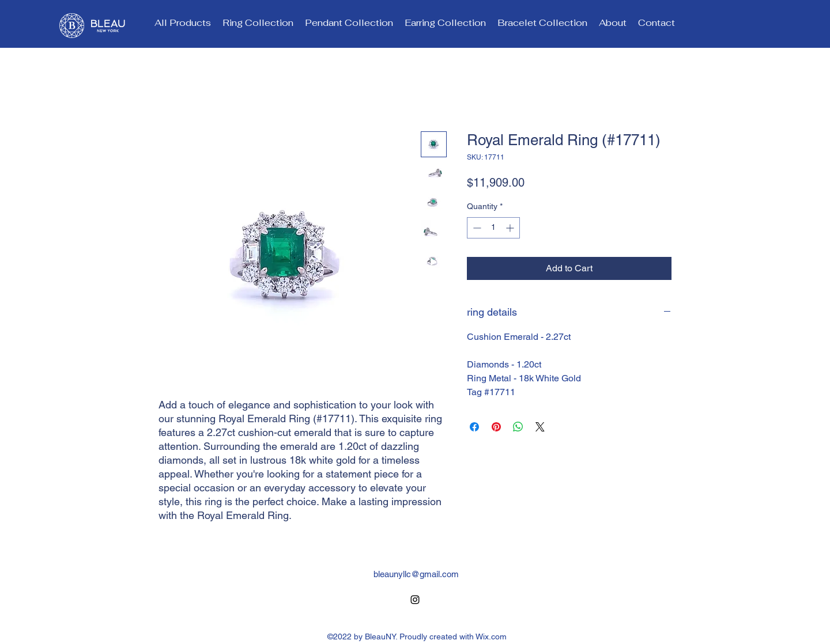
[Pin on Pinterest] (496, 427)
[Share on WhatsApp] (518, 427)
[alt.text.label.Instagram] (415, 600)
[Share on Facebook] (474, 427)
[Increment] (511, 228)
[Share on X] (540, 427)
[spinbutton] (493, 228)
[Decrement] (476, 228)
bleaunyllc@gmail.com (416, 574)
